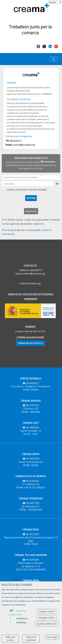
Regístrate (31, 211)
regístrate (39, 224)
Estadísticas (22, 618)
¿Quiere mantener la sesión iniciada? (27, 190)
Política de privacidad (31, 639)
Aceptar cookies (47, 611)
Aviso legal (52, 637)
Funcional (21, 611)
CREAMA (11, 83)
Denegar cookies (47, 618)
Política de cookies (10, 639)
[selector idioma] (55, 2)
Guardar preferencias (47, 624)
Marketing (21, 622)
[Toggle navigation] (54, 59)
